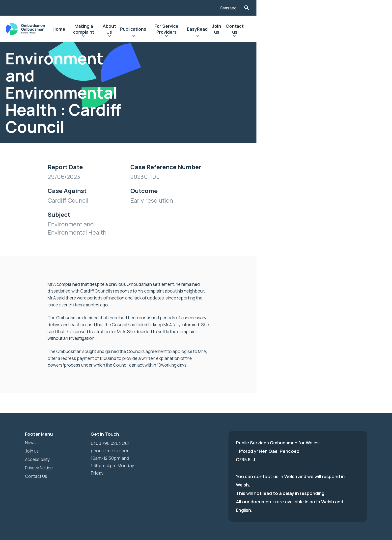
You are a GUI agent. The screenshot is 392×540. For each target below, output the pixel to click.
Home (113, 29)
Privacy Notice (40, 447)
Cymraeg (344, 8)
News (31, 422)
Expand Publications (213, 37)
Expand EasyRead (295, 37)
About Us (183, 29)
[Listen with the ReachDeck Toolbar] (324, 7)
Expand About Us (183, 37)
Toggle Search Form (363, 8)
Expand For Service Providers (256, 37)
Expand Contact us (346, 37)
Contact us (346, 29)
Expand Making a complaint (146, 37)
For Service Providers (256, 29)
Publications (213, 29)
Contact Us (37, 455)
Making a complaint (146, 29)
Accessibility (39, 438)
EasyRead (295, 29)
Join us (320, 29)
